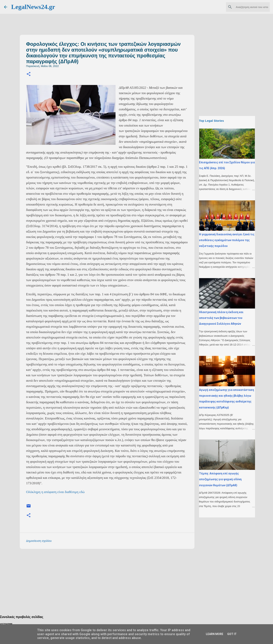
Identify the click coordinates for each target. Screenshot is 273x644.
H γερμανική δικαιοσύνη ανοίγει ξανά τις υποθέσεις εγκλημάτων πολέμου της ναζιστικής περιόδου (227, 240)
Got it (232, 634)
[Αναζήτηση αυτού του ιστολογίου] (249, 7)
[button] (29, 74)
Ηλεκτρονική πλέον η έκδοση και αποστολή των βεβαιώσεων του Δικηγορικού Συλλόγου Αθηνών (221, 318)
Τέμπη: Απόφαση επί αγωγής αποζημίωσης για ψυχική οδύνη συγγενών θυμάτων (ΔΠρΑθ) (220, 479)
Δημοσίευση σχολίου (39, 541)
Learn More (215, 634)
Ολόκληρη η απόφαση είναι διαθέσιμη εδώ (55, 492)
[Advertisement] (115, 580)
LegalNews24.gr (33, 7)
